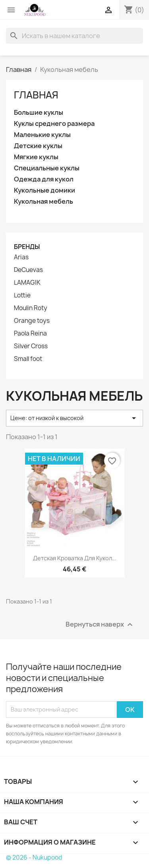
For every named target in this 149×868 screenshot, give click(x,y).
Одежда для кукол (44, 179)
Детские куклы (38, 146)
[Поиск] (74, 36)
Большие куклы (39, 113)
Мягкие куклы (36, 157)
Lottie (22, 295)
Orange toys (32, 321)
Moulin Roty (31, 308)
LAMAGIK (27, 283)
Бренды (27, 247)
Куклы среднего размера (54, 124)
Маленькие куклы (42, 135)
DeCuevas (28, 270)
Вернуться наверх (100, 624)
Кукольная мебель (44, 202)
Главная (36, 95)
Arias (21, 257)
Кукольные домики (45, 190)
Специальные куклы (47, 168)
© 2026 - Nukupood (34, 857)
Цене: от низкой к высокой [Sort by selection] (74, 418)
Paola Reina (30, 334)
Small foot (28, 359)
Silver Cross (31, 346)
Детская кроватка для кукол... (75, 558)
